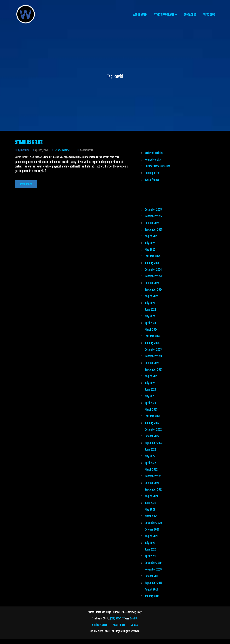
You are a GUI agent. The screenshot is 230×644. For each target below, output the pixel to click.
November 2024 (153, 276)
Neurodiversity (153, 160)
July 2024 (150, 303)
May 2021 (150, 509)
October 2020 (152, 529)
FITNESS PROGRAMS (164, 15)
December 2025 (153, 210)
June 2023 (150, 390)
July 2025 (150, 243)
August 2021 (152, 496)
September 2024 (154, 290)
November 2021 (153, 476)
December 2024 (153, 270)
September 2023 (154, 370)
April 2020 (150, 556)
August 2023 (152, 376)
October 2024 (152, 283)
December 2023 (153, 350)
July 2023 (150, 383)
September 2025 (154, 230)
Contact (134, 625)
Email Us (134, 618)
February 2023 (153, 416)
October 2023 (152, 363)
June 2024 (150, 310)
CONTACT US (190, 15)
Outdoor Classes (100, 625)
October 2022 (152, 436)
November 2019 (153, 569)
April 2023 (150, 403)
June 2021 (150, 503)
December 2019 (153, 563)
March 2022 (151, 469)
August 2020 (152, 536)
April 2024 (150, 323)
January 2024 (152, 343)
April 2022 (150, 463)
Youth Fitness (152, 180)
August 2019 (152, 589)
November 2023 (153, 356)
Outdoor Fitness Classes (158, 166)
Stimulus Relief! (29, 142)
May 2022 (150, 456)
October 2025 (152, 223)
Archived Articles (62, 150)
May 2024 (150, 316)
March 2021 (151, 516)
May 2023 (150, 396)
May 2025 (150, 250)
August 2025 (152, 236)
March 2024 (151, 330)
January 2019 (152, 596)
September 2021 (154, 489)
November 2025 (153, 216)
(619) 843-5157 (117, 618)
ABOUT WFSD (140, 15)
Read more (26, 184)
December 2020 (153, 523)
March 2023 (151, 410)
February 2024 (153, 336)
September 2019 (154, 583)
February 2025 (153, 256)
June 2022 (150, 450)
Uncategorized (152, 173)
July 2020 (150, 543)
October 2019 (152, 576)
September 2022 (154, 443)
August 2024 (152, 296)
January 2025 (152, 263)
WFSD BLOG (209, 15)
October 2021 (152, 483)
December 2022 (153, 430)
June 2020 (150, 549)
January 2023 (152, 423)
